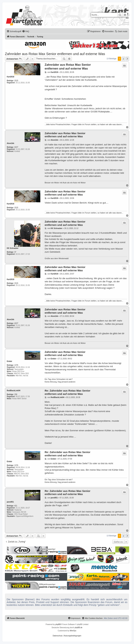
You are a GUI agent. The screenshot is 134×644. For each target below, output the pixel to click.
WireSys (73, 631)
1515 (16, 81)
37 (15, 252)
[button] (127, 59)
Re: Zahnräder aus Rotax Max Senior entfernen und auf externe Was (68, 392)
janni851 (10, 502)
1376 (16, 365)
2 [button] (123, 59)
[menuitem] (26, 31)
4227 (16, 147)
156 (16, 394)
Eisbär (10, 361)
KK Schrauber (13, 248)
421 (16, 506)
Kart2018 (10, 77)
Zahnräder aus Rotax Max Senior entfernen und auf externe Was (55, 54)
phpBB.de (79, 628)
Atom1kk (10, 143)
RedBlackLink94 (14, 391)
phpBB (58, 624)
